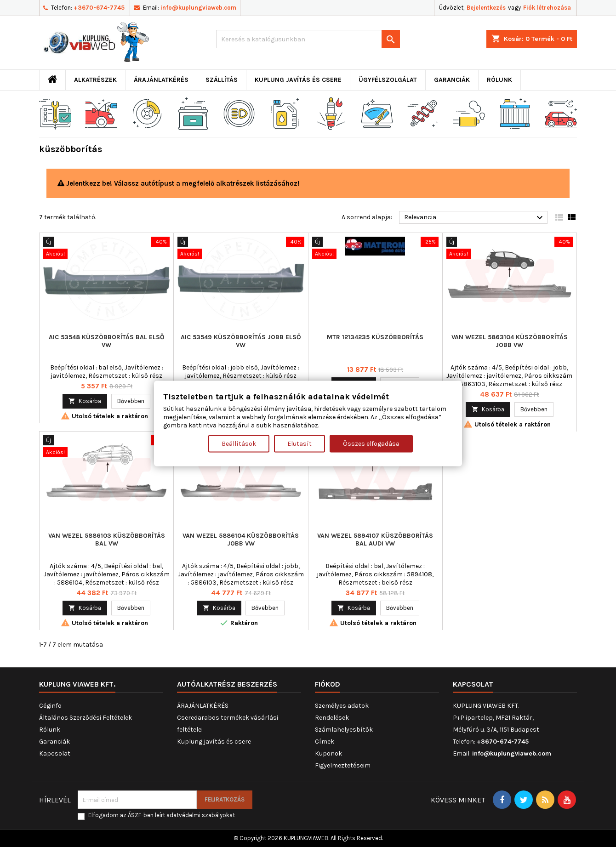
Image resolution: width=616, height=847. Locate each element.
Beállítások (239, 444)
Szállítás (222, 80)
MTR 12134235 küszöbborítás (375, 337)
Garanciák (452, 80)
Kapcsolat (55, 753)
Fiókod (328, 684)
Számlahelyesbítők (344, 730)
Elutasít (299, 444)
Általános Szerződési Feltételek (86, 718)
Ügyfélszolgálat (388, 80)
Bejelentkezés (486, 8)
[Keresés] (308, 39)
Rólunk (499, 80)
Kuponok (328, 753)
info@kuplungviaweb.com (198, 8)
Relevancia (475, 218)
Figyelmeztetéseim (343, 765)
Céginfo (50, 706)
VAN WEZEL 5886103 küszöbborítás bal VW (107, 540)
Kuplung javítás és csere (298, 80)
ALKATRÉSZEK (95, 80)
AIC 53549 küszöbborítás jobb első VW (241, 341)
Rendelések (332, 718)
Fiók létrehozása (547, 8)
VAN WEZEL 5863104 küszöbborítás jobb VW (510, 341)
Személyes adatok (342, 706)
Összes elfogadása (371, 444)
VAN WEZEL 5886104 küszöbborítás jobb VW (241, 540)
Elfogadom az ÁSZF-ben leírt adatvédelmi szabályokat (162, 815)
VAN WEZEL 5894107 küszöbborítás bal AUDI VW (375, 540)
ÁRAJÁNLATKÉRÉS (161, 80)
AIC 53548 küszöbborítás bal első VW (107, 341)
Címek (325, 742)
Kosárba (85, 401)
